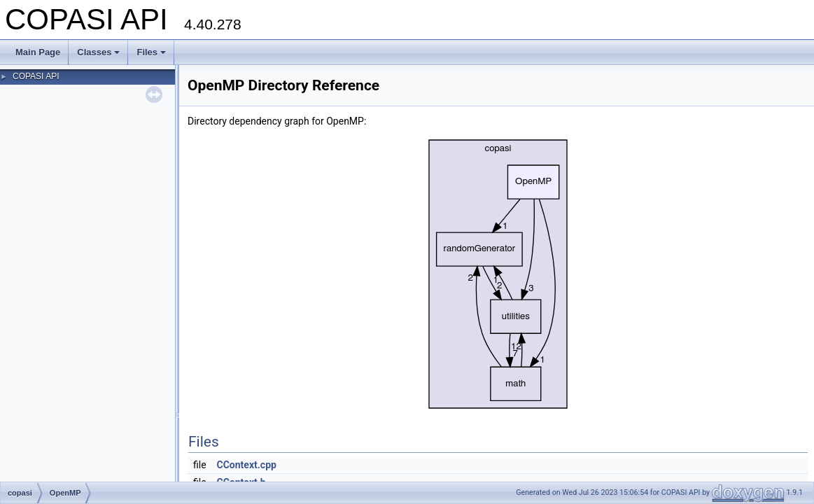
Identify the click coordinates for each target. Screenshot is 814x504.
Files (151, 52)
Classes (98, 52)
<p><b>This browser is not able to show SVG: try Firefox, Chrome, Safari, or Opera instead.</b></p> (498, 274)
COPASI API (36, 76)
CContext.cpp (247, 465)
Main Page (38, 52)
